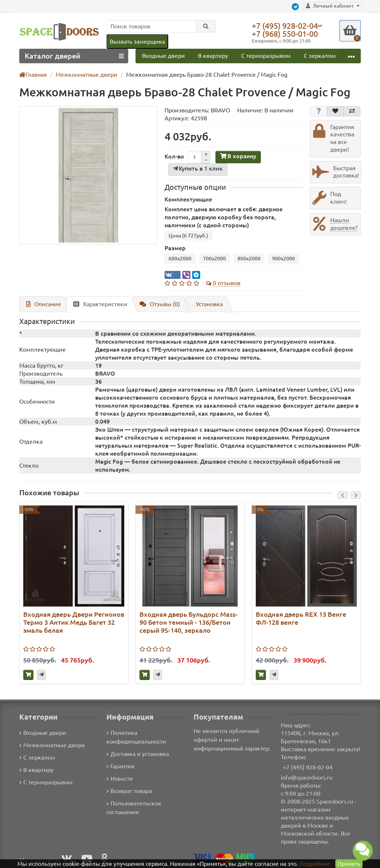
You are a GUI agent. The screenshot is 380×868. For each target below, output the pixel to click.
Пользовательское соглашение (133, 808)
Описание (42, 304)
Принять (349, 863)
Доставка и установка (138, 754)
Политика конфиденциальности (136, 737)
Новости (120, 779)
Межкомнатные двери (51, 745)
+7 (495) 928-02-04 (287, 25)
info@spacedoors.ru (307, 777)
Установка (206, 304)
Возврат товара (130, 791)
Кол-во (174, 157)
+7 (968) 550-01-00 (287, 34)
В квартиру (213, 56)
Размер (175, 248)
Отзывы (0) (156, 304)
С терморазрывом (266, 56)
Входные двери (163, 56)
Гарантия (121, 766)
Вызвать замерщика (137, 41)
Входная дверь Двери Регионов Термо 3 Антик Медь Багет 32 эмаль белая (72, 623)
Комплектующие (187, 199)
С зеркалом (320, 56)
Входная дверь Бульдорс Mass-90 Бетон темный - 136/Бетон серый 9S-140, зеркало (188, 623)
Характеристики (97, 304)
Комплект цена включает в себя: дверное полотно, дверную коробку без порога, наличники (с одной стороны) (233, 217)
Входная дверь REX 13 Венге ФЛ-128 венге (301, 619)
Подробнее (315, 863)
